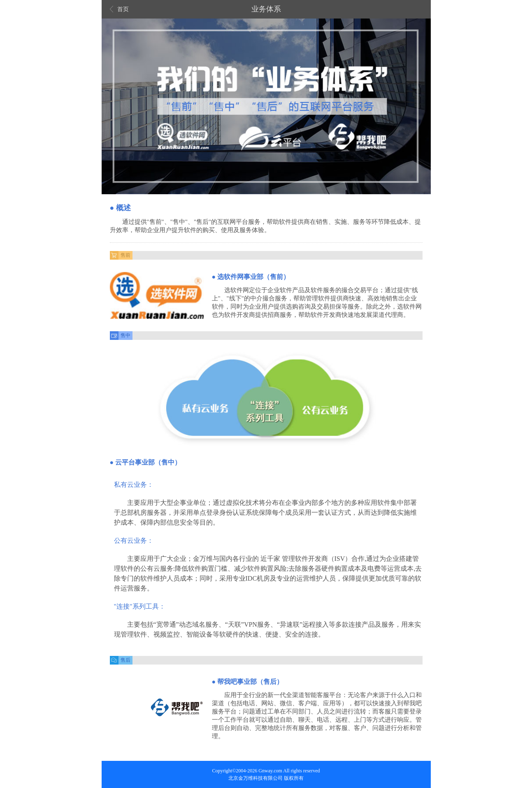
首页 (119, 9)
